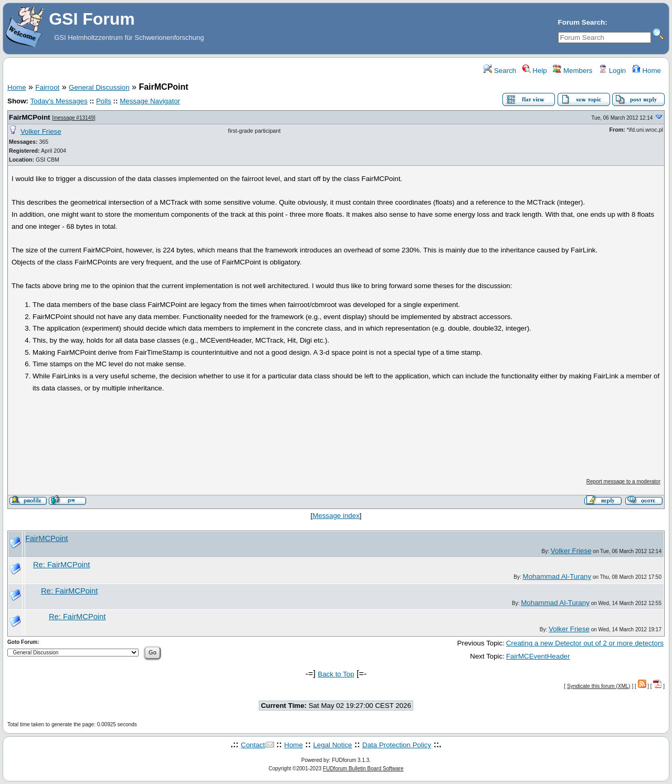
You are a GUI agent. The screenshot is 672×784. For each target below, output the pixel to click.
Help (535, 71)
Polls (104, 101)
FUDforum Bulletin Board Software (363, 769)
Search (500, 71)
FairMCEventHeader (538, 656)
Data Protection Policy (397, 745)
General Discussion (99, 87)
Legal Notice (332, 745)
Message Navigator (150, 101)
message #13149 (74, 118)
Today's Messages (59, 101)
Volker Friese (41, 131)
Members (573, 71)
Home (647, 71)
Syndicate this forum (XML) (599, 686)
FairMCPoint (30, 117)
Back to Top (336, 674)
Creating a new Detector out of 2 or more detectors (585, 643)
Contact (253, 745)
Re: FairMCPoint (61, 565)
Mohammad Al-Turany (557, 576)
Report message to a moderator (623, 481)
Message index (336, 516)
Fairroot (47, 87)
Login (612, 71)
